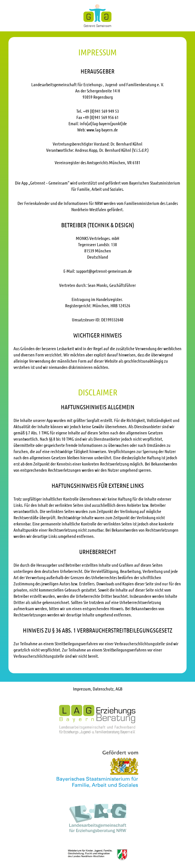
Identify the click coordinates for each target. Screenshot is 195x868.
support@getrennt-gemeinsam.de (104, 271)
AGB (119, 689)
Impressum (82, 689)
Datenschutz (103, 689)
